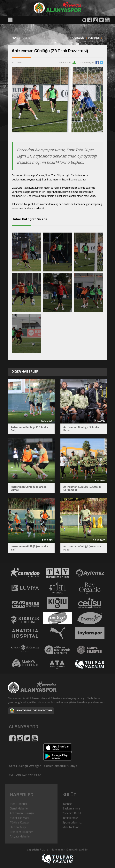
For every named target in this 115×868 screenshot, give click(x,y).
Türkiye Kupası (19, 822)
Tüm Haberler (19, 804)
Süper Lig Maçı (19, 818)
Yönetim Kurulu (72, 813)
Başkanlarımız (71, 808)
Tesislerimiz (70, 818)
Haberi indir (65, 62)
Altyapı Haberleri (20, 836)
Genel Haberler (19, 808)
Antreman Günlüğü (22, 813)
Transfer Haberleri (22, 832)
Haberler (94, 38)
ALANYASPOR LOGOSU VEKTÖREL (31, 710)
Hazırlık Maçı (18, 827)
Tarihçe (67, 804)
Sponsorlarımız (72, 822)
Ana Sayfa (78, 38)
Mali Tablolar (71, 827)
